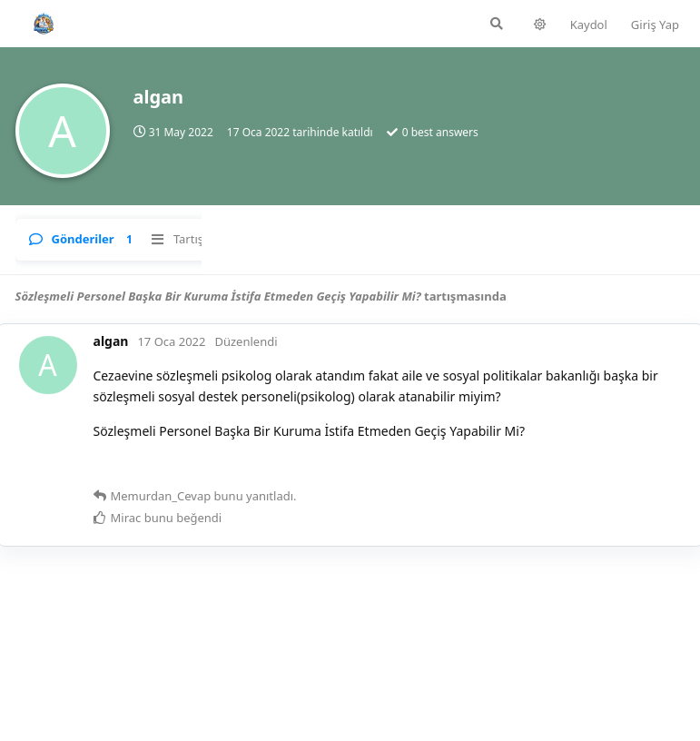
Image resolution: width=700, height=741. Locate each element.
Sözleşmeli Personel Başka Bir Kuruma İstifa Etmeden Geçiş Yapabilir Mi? (218, 296)
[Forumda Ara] (329, 24)
